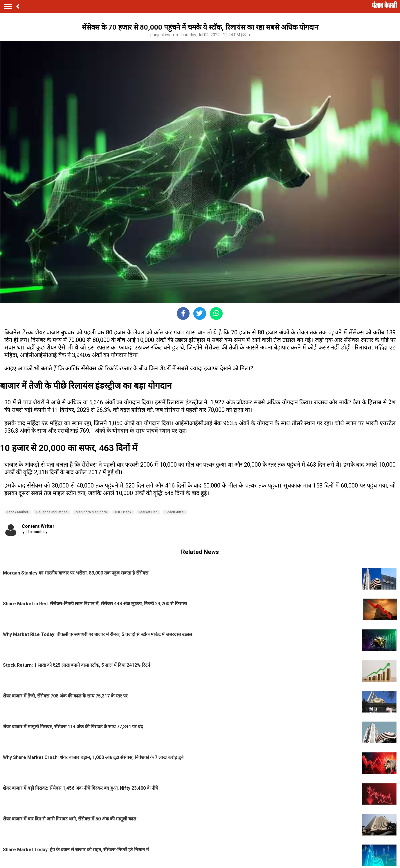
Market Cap (148, 512)
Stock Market (18, 512)
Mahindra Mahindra (91, 512)
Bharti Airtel (175, 512)
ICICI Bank (123, 512)
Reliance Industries (52, 512)
